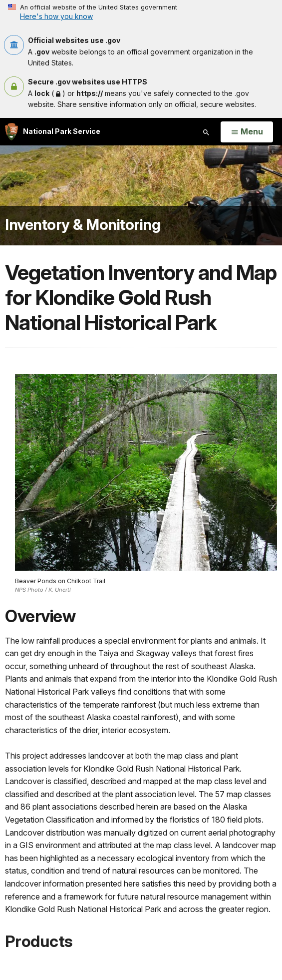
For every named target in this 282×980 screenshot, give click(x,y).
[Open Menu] (247, 132)
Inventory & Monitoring (83, 224)
